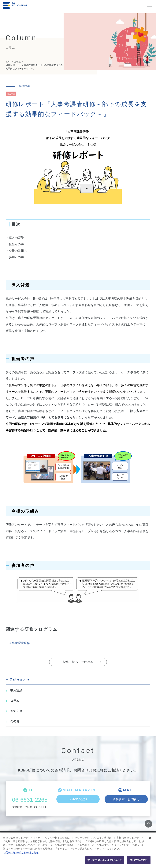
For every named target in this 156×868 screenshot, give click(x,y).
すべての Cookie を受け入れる (105, 860)
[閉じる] (150, 838)
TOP (8, 62)
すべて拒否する (139, 860)
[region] (78, 850)
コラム (17, 62)
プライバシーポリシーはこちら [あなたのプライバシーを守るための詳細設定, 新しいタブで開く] (21, 853)
